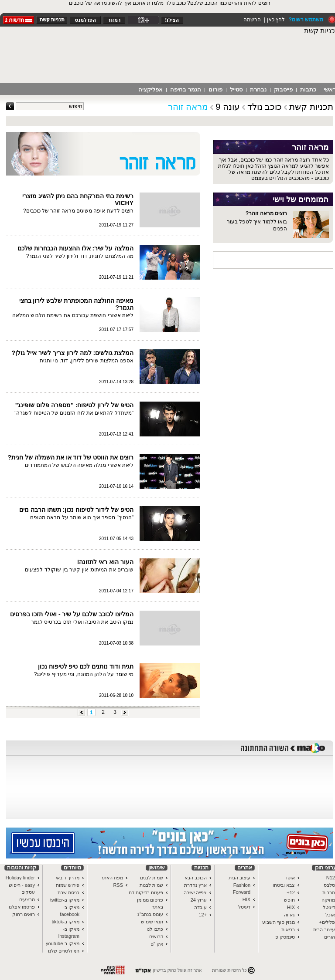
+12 (203, 915)
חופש (289, 900)
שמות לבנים (152, 878)
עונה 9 (228, 107)
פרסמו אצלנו (22, 907)
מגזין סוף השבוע (279, 922)
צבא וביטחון (283, 885)
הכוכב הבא (196, 878)
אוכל (330, 915)
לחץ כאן (276, 20)
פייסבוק (283, 90)
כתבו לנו (155, 929)
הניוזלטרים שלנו (64, 951)
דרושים (156, 936)
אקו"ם (157, 944)
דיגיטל (329, 907)
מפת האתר (112, 878)
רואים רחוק (24, 914)
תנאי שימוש (152, 922)
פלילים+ (327, 922)
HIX (291, 907)
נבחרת (258, 90)
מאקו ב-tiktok (66, 922)
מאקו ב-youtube (63, 943)
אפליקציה (150, 90)
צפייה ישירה (195, 892)
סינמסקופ (285, 937)
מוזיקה (328, 900)
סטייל (236, 90)
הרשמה (252, 20)
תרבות (329, 892)
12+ (291, 892)
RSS (118, 885)
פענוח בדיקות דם (146, 892)
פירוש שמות (68, 885)
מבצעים (27, 899)
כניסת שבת (68, 892)
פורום (215, 90)
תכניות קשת (311, 107)
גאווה (289, 915)
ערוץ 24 (199, 900)
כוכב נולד (265, 107)
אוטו (291, 878)
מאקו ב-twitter (65, 900)
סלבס (329, 885)
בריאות (288, 929)
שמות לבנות (151, 885)
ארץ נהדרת (195, 885)
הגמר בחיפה (186, 90)
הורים (330, 937)
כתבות (308, 90)
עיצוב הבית (324, 929)
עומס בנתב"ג (150, 914)
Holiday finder (20, 878)
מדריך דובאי (68, 878)
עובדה (200, 907)
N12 (331, 878)
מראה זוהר (188, 107)
